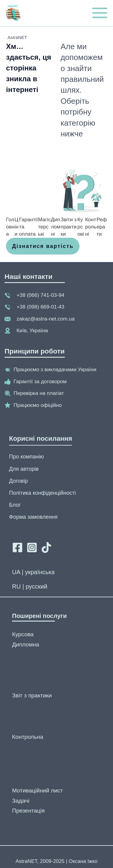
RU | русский (30, 586)
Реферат (24, 706)
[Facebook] (17, 547)
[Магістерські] (44, 227)
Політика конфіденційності (42, 493)
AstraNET (17, 37)
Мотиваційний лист (38, 790)
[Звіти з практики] (69, 227)
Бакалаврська (31, 664)
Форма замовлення (33, 517)
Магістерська (30, 654)
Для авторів (24, 469)
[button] (43, 246)
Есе (17, 821)
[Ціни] (17, 227)
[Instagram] (32, 547)
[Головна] (10, 227)
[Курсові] (81, 227)
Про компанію (27, 457)
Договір (18, 481)
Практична (26, 747)
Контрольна (28, 737)
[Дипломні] (56, 227)
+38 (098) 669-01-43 (40, 307)
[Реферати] (102, 227)
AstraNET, (27, 861)
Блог (15, 505)
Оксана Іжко (83, 861)
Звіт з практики (32, 695)
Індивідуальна (31, 757)
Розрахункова (30, 767)
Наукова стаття (32, 716)
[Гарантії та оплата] (29, 227)
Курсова (23, 634)
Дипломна (26, 644)
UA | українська (33, 572)
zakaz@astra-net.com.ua (46, 319)
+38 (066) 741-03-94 (40, 295)
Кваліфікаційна (32, 686)
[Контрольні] (91, 227)
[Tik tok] (46, 547)
